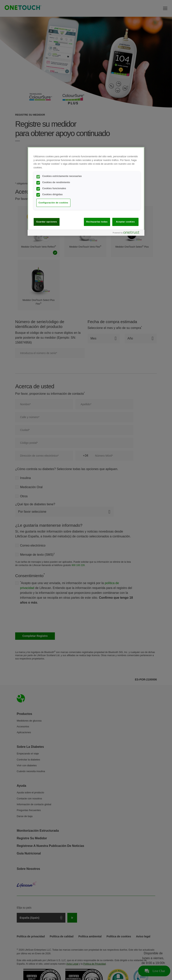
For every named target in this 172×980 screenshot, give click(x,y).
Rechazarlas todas (97, 222)
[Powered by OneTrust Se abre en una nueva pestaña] (128, 233)
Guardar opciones (47, 222)
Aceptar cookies (125, 222)
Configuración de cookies (53, 203)
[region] (86, 191)
